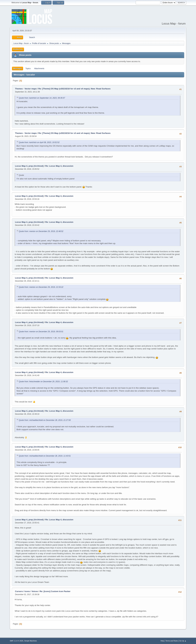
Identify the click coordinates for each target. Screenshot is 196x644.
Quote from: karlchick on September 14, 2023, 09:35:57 (42, 98)
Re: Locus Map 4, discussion (59, 166)
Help (162, 641)
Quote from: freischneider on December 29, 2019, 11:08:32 (43, 382)
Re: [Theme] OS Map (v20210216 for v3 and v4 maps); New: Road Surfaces (74, 89)
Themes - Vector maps (26, 89)
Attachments (39, 69)
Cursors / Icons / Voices (26, 591)
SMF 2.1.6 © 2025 (17, 641)
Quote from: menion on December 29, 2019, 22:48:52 (41, 231)
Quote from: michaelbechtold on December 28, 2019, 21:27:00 (45, 420)
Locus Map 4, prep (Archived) (29, 166)
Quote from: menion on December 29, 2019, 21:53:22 (41, 287)
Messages (18, 69)
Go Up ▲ (183, 641)
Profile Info (18, 49)
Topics (28, 69)
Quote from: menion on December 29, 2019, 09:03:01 (41, 332)
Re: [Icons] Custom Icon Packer (55, 591)
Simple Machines (30, 641)
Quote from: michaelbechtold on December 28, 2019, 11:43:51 (45, 456)
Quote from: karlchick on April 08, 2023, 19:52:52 (39, 142)
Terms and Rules (172, 641)
